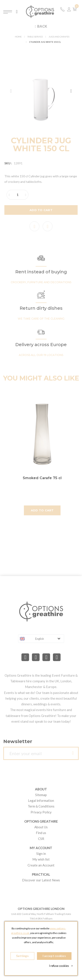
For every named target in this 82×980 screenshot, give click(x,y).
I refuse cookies (61, 966)
